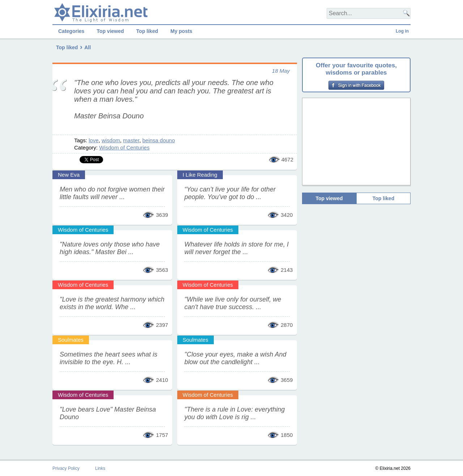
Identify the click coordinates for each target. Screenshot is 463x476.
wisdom (111, 140)
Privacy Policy (66, 468)
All (88, 47)
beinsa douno (158, 140)
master (131, 140)
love (94, 140)
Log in (402, 31)
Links (100, 468)
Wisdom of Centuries (124, 148)
